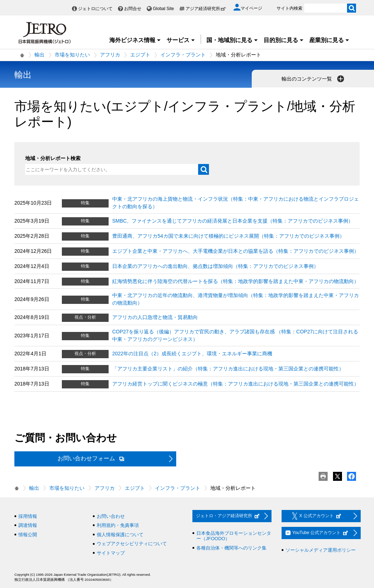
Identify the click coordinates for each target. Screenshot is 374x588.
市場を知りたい (72, 55)
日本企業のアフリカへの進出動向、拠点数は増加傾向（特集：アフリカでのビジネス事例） (215, 266)
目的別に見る (284, 40)
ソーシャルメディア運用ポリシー (321, 550)
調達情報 (28, 525)
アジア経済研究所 (206, 9)
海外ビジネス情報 (135, 40)
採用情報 (28, 516)
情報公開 (28, 535)
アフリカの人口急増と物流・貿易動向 (155, 317)
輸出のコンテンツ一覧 (314, 79)
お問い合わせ (111, 516)
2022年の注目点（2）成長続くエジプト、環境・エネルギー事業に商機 (192, 354)
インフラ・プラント (183, 55)
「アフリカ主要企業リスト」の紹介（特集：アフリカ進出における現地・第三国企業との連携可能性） (228, 369)
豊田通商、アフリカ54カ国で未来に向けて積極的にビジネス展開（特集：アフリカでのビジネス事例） (228, 236)
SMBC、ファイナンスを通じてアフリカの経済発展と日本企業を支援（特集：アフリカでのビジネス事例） (233, 221)
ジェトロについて (95, 9)
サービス (181, 40)
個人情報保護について (120, 535)
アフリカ (110, 55)
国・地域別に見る (232, 40)
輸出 (40, 55)
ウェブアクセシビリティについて (132, 544)
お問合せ (133, 9)
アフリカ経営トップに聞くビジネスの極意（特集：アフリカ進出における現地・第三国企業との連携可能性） (236, 384)
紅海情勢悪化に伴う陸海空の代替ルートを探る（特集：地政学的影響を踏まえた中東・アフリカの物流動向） (236, 281)
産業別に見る (329, 40)
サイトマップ (111, 553)
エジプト (140, 55)
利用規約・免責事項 (118, 525)
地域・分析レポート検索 (53, 158)
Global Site (163, 9)
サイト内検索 (289, 8)
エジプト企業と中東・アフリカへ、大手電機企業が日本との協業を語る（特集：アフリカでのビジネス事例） (236, 251)
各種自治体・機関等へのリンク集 (231, 548)
